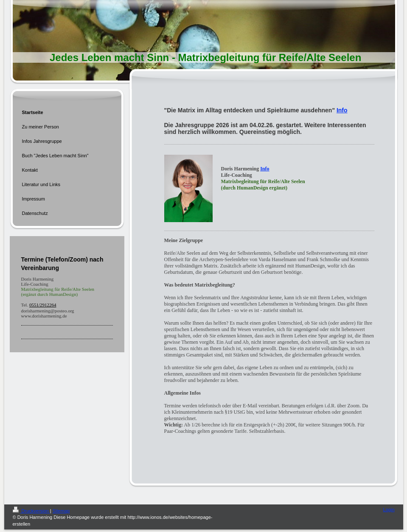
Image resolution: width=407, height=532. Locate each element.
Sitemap (61, 511)
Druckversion (31, 511)
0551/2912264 (43, 305)
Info (342, 110)
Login (389, 510)
